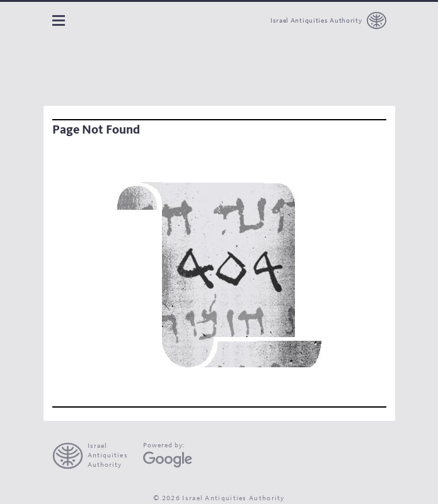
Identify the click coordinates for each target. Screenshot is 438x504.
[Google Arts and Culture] (168, 460)
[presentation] (95, 456)
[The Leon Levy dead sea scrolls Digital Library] (123, 72)
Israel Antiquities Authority (316, 21)
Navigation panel (59, 20)
